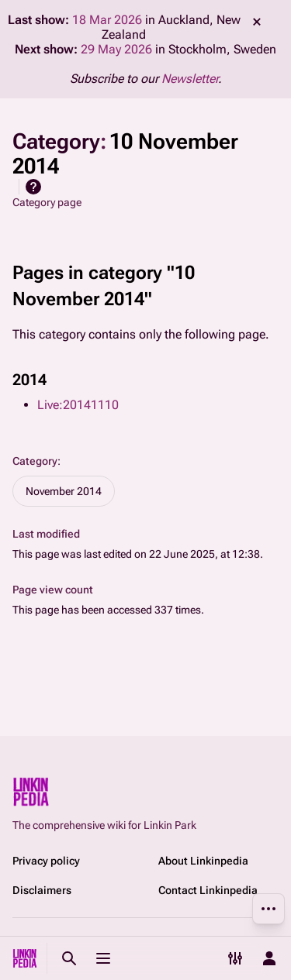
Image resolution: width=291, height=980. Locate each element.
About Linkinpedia (203, 861)
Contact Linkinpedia (208, 890)
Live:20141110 (78, 405)
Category (35, 461)
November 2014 (64, 491)
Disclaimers (42, 890)
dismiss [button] (257, 22)
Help (33, 187)
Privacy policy (46, 861)
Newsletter (190, 79)
